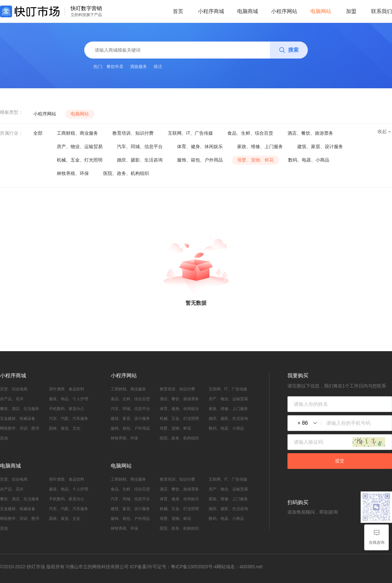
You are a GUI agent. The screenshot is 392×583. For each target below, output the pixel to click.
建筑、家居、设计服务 (320, 146)
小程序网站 (284, 11)
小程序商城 (211, 11)
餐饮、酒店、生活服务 (20, 409)
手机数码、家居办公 (67, 409)
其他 (4, 438)
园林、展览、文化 (65, 428)
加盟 (351, 11)
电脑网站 (321, 11)
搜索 (289, 50)
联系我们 (382, 11)
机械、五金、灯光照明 (80, 160)
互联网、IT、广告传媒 (190, 133)
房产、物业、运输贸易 (80, 146)
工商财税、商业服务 (77, 133)
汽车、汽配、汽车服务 (69, 419)
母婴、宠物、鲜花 (255, 160)
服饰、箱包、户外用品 (200, 160)
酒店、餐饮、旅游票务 (310, 133)
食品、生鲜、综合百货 (250, 133)
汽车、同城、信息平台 (140, 146)
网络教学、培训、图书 (20, 428)
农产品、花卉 (12, 399)
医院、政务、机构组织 (126, 173)
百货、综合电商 (14, 389)
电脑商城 (248, 11)
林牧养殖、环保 (73, 173)
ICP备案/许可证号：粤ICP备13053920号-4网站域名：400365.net (196, 567)
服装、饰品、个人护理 (69, 399)
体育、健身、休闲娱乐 (200, 146)
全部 (38, 133)
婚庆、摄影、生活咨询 (140, 160)
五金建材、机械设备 (18, 419)
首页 (178, 11)
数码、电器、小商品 (309, 160)
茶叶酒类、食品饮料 (67, 389)
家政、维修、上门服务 (260, 146)
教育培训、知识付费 (133, 133)
